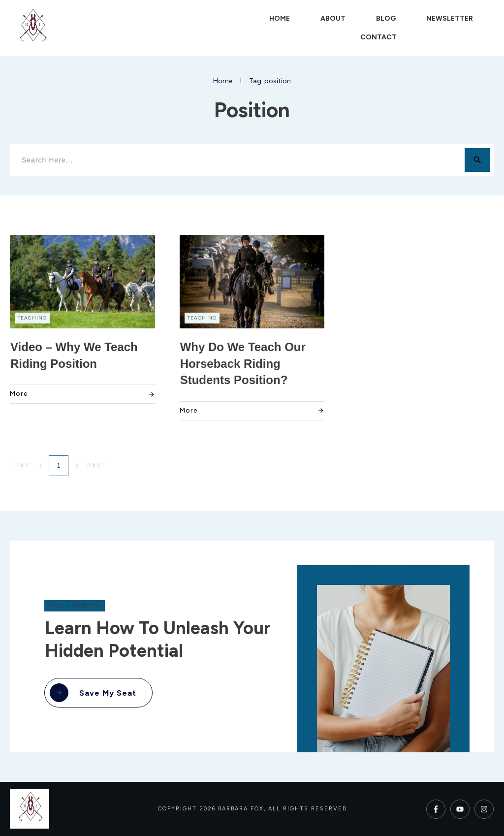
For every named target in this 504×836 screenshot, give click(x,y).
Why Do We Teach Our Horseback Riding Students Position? (243, 363)
